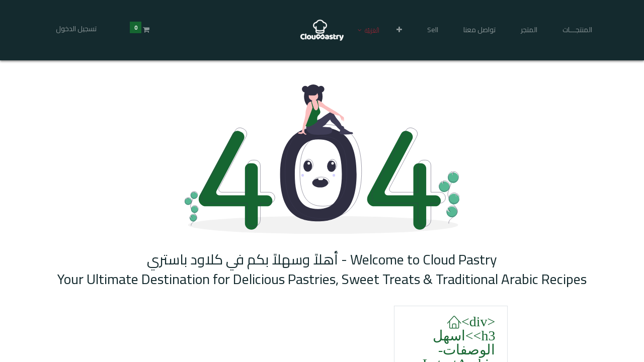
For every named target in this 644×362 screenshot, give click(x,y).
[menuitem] (577, 30)
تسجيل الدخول (76, 29)
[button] (399, 30)
